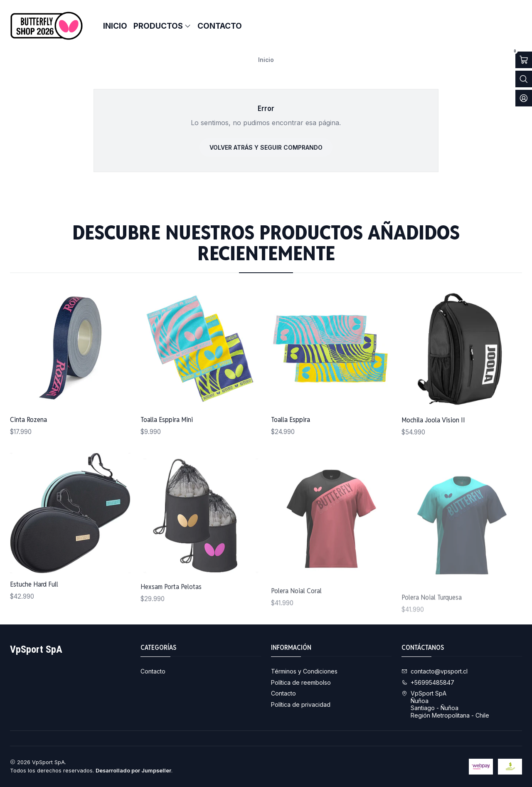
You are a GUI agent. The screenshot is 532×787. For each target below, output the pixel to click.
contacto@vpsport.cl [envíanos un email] (435, 671)
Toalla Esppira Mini (167, 444)
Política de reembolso (301, 682)
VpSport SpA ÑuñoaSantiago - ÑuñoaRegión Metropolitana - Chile (445, 704)
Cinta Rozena (28, 434)
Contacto (153, 671)
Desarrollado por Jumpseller (133, 771)
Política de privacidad (301, 704)
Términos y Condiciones (304, 671)
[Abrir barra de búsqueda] (524, 79)
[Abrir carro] (524, 60)
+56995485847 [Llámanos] (428, 682)
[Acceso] (524, 98)
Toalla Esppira (291, 455)
